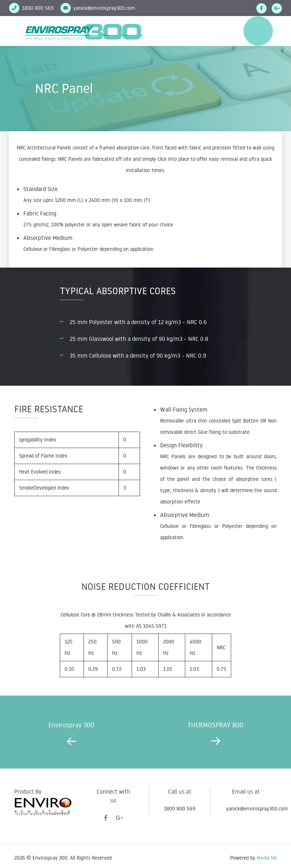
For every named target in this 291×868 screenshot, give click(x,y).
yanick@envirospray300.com (104, 8)
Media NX (267, 858)
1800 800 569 (180, 809)
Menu (258, 31)
